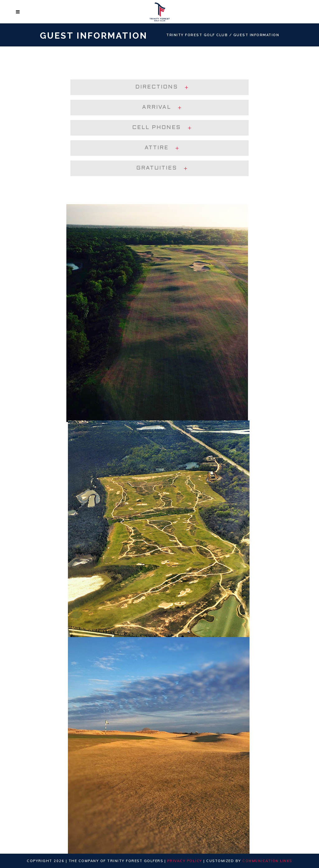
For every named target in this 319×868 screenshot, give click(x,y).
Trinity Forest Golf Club (197, 35)
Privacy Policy (185, 861)
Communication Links (267, 861)
